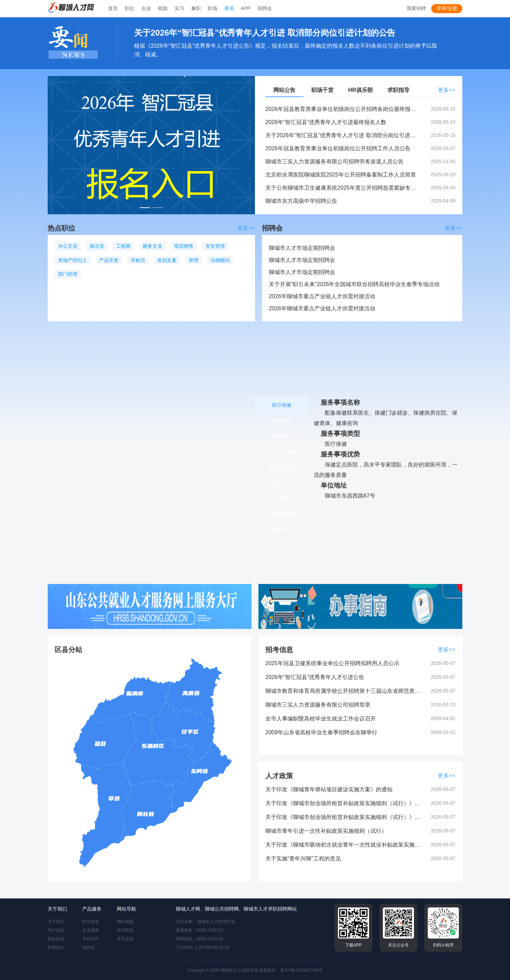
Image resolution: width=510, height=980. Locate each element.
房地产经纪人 (73, 260)
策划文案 (167, 260)
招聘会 (88, 948)
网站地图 (125, 922)
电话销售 (184, 246)
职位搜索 (91, 922)
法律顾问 (220, 260)
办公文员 (68, 246)
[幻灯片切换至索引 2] (158, 208)
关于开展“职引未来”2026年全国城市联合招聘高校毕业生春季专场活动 (354, 284)
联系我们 (56, 948)
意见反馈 (125, 939)
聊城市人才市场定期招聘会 (302, 248)
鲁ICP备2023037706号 (301, 970)
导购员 (138, 260)
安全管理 (215, 246)
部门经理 (68, 274)
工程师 (123, 246)
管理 (193, 260)
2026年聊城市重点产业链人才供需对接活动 (322, 296)
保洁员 (97, 246)
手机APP (91, 939)
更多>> (447, 90)
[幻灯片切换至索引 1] (145, 208)
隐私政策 (56, 939)
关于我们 (56, 922)
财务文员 (152, 246)
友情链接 (125, 930)
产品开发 (109, 260)
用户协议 (56, 930)
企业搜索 (91, 930)
